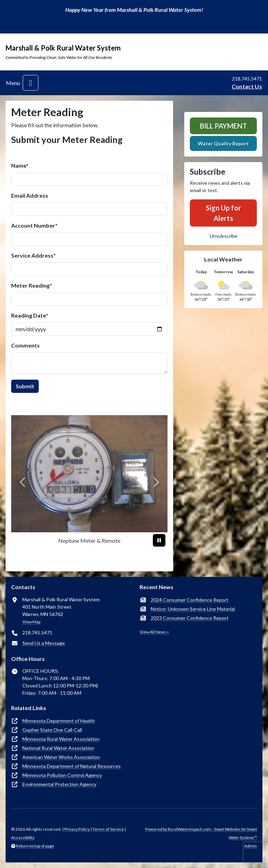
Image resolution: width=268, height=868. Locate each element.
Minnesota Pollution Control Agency (62, 775)
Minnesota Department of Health (59, 721)
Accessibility (23, 837)
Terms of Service (108, 829)
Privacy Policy (77, 829)
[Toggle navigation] (31, 83)
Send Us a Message (44, 643)
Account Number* (34, 225)
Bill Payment (224, 126)
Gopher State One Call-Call (52, 730)
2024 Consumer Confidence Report (190, 600)
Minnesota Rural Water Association (61, 739)
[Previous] (23, 482)
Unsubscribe (224, 236)
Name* (20, 165)
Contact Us (247, 86)
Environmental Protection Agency (59, 784)
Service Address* (33, 255)
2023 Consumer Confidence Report (190, 618)
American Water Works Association (61, 757)
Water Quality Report (223, 143)
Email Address (30, 195)
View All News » (154, 632)
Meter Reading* (32, 285)
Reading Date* (30, 315)
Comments (25, 345)
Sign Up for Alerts (224, 213)
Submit (25, 386)
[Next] (156, 482)
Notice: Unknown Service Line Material (193, 609)
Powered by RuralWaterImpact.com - (201, 833)
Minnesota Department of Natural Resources (72, 766)
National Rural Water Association (58, 748)
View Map (31, 622)
